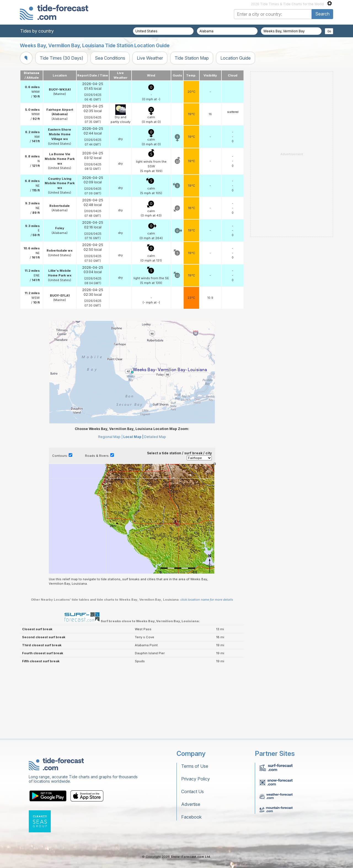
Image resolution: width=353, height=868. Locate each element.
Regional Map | (110, 437)
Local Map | (133, 437)
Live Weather (150, 58)
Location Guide (236, 58)
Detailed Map (155, 437)
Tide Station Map (192, 58)
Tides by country (37, 31)
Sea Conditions (110, 58)
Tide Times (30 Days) (61, 58)
